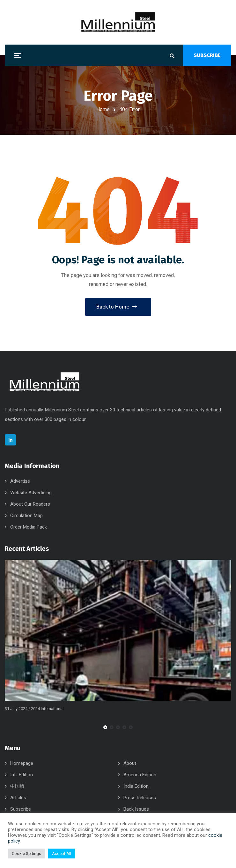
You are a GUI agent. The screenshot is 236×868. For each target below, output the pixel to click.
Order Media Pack (29, 527)
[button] (105, 727)
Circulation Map (26, 516)
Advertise (20, 481)
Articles (18, 798)
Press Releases (140, 798)
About (130, 763)
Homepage (22, 763)
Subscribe (21, 809)
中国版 (17, 786)
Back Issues (136, 809)
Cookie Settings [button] (26, 854)
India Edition (136, 786)
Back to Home (117, 307)
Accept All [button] (62, 854)
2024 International (47, 709)
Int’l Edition (22, 775)
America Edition (140, 775)
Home (103, 109)
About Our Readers (30, 504)
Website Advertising (31, 493)
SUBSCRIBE (207, 55)
